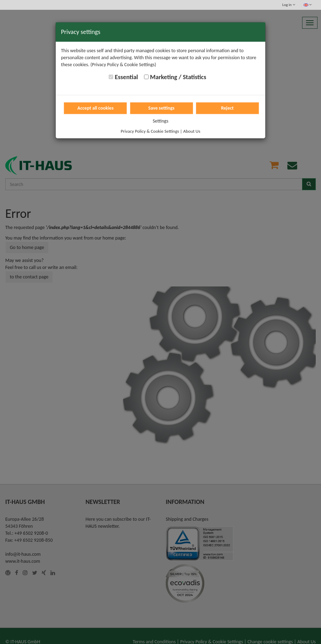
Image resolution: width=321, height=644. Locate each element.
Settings (161, 121)
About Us (192, 131)
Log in (289, 5)
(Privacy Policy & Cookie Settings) (123, 65)
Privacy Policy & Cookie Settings (150, 131)
